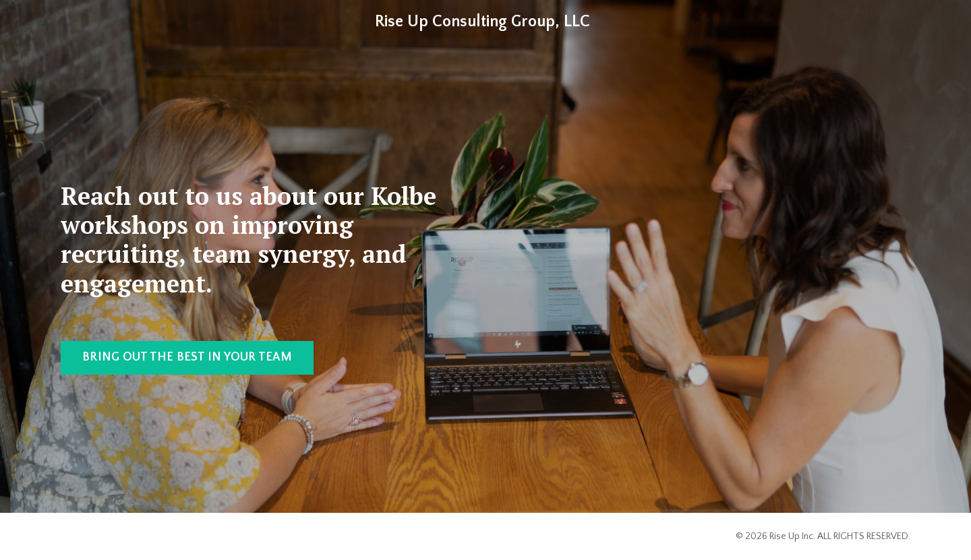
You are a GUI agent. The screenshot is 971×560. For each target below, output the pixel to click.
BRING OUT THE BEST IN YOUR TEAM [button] (187, 357)
